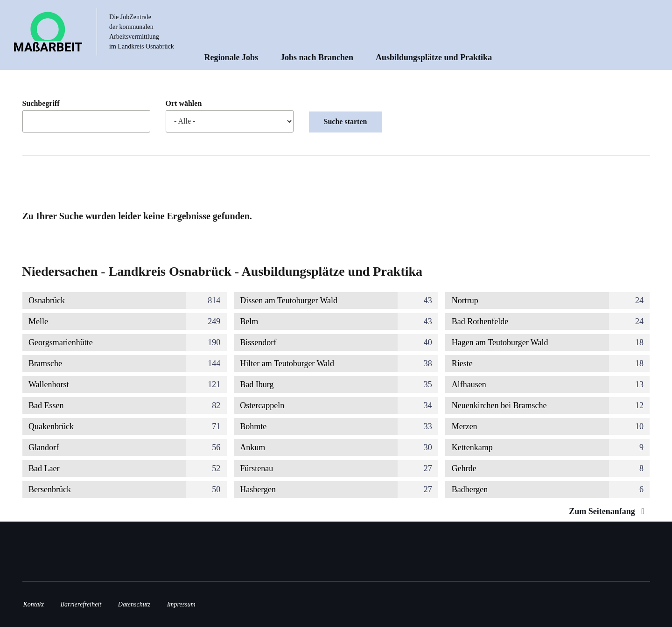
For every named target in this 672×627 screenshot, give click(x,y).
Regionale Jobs (231, 57)
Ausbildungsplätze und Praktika (434, 57)
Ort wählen (184, 103)
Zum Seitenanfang (609, 511)
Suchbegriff (41, 103)
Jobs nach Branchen (317, 57)
